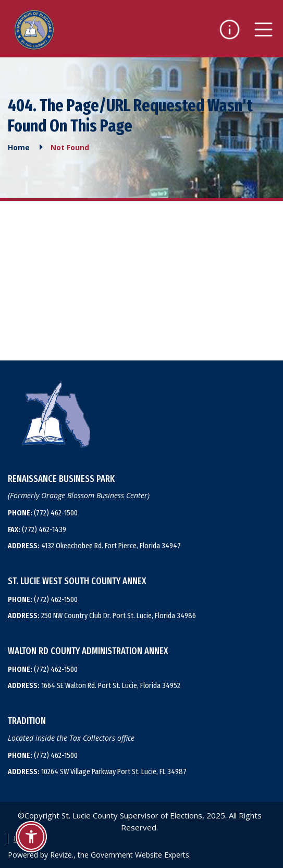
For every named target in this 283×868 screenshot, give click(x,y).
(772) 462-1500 (43, 513)
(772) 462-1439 (37, 529)
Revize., (63, 855)
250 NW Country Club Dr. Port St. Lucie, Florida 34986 (102, 616)
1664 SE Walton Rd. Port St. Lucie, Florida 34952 (94, 685)
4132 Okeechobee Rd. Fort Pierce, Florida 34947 (94, 546)
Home (19, 147)
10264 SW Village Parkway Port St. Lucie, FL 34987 (97, 771)
